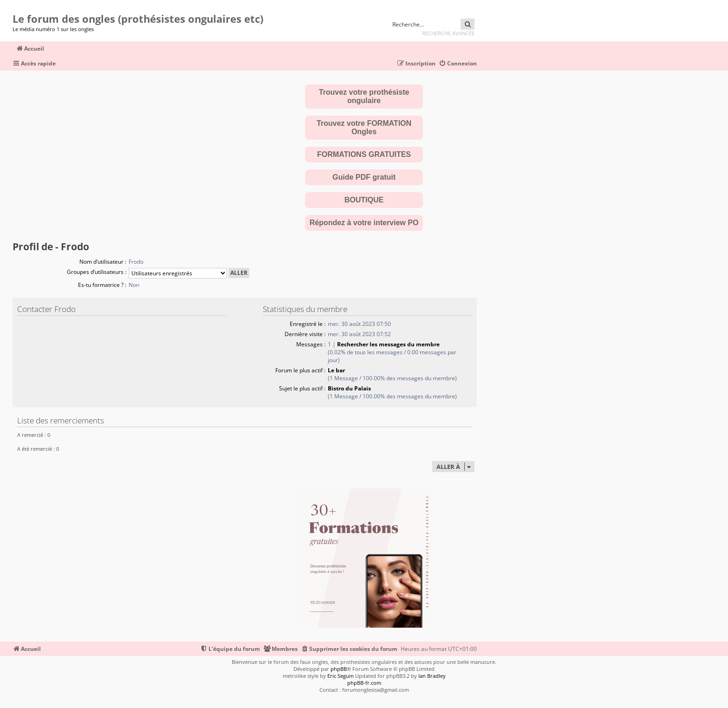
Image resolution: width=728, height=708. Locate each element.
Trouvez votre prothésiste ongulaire (364, 96)
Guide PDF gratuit (364, 177)
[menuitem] (458, 64)
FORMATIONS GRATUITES (364, 154)
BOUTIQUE (364, 200)
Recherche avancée (448, 33)
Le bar (336, 370)
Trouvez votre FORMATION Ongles (364, 127)
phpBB (339, 669)
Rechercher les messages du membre (388, 344)
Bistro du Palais (349, 388)
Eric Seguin (341, 676)
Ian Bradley (432, 676)
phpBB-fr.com (364, 683)
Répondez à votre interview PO (364, 223)
